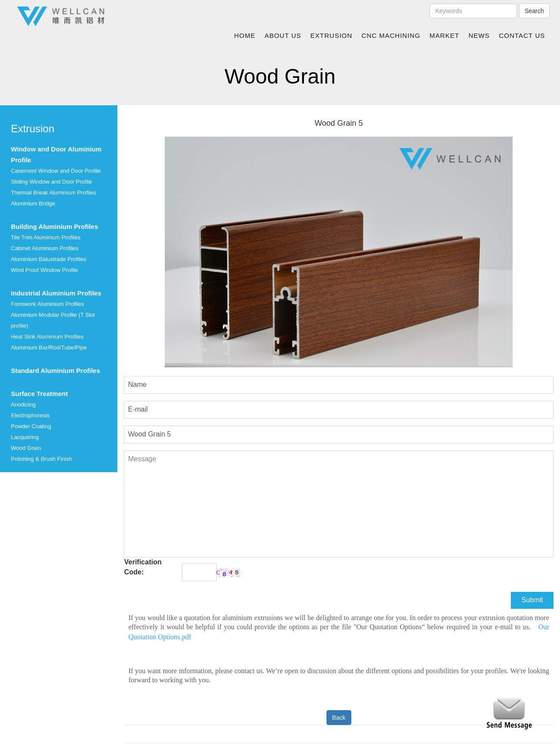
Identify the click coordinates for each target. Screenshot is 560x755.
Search (534, 11)
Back (339, 718)
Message (339, 504)
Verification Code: (143, 567)
